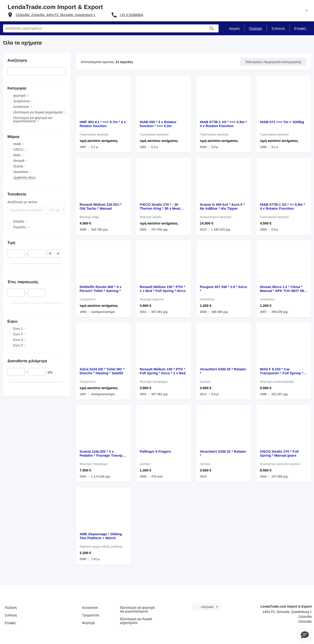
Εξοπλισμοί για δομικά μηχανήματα (136, 621)
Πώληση (11, 608)
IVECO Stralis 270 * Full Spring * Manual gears (279, 453)
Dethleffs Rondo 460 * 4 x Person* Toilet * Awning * (100, 289)
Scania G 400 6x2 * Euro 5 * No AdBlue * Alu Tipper (222, 206)
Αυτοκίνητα (90, 608)
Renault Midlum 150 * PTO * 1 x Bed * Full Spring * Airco (163, 289)
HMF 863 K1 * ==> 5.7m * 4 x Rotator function (103, 124)
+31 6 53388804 (131, 15)
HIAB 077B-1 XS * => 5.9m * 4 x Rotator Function (282, 206)
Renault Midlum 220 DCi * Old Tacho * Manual (101, 206)
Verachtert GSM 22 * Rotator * (223, 453)
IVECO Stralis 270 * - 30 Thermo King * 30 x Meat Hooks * (160, 206)
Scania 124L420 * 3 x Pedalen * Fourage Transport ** (103, 453)
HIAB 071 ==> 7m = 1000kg (282, 122)
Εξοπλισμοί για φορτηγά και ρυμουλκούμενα (137, 609)
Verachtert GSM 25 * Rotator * (223, 371)
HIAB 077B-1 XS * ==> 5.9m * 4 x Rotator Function (223, 124)
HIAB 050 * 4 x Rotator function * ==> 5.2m (158, 124)
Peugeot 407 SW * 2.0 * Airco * (223, 289)
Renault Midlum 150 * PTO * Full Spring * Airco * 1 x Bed (163, 371)
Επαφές (10, 623)
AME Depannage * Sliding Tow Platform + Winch (101, 536)
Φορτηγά (88, 623)
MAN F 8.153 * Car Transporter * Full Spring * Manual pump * (282, 371)
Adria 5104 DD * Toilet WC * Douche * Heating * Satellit (102, 371)
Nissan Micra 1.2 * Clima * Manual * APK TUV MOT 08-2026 (282, 289)
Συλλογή (11, 615)
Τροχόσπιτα (91, 615)
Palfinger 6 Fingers (155, 451)
